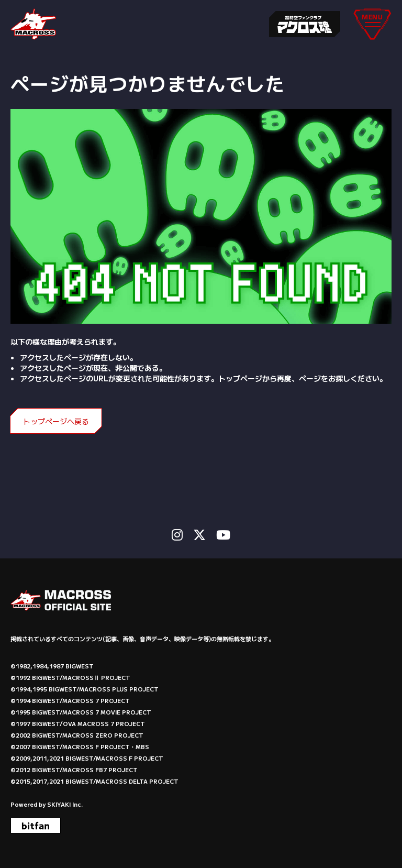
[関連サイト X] (199, 535)
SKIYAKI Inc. (65, 804)
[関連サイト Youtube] (223, 535)
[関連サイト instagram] (177, 535)
